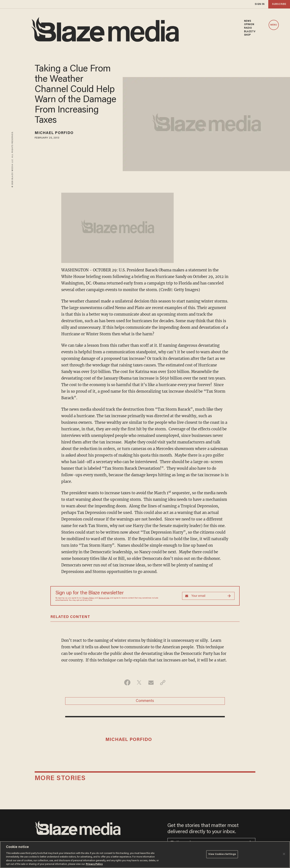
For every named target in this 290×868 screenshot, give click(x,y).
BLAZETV (250, 32)
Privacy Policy (88, 598)
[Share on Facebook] (127, 682)
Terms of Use (104, 598)
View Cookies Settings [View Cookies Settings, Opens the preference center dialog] (222, 854)
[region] (145, 855)
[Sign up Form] (208, 596)
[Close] (284, 854)
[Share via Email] (151, 682)
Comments (145, 701)
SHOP (247, 35)
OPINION (249, 25)
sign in (260, 4)
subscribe (279, 4)
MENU (274, 25)
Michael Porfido (54, 133)
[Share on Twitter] (139, 682)
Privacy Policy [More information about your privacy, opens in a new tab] (94, 864)
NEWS (248, 21)
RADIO (248, 28)
